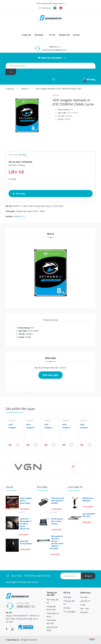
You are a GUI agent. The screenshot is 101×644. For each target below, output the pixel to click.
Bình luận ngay (50, 375)
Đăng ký (88, 576)
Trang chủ (26, 35)
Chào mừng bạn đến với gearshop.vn (50, 3)
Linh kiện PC (85, 601)
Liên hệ (76, 35)
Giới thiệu (67, 597)
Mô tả (50, 234)
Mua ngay (21, 194)
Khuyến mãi (64, 35)
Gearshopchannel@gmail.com (55, 50)
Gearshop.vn (13, 640)
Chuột (83, 605)
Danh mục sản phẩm (50, 58)
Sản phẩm (39, 35)
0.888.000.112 (55, 47)
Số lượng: (12, 179)
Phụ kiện (84, 597)
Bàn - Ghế (84, 609)
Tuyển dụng (45, 8)
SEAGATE (25, 89)
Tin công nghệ (69, 612)
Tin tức (52, 35)
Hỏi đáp (67, 608)
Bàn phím (84, 612)
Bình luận (51, 358)
